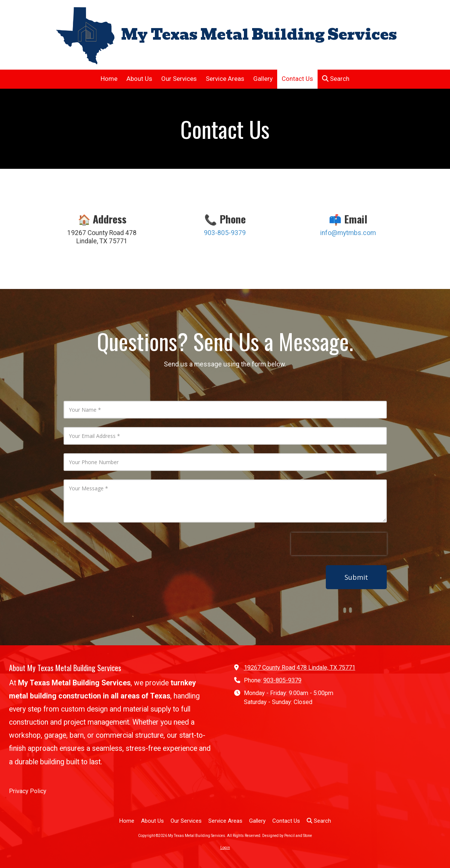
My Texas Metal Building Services (259, 34)
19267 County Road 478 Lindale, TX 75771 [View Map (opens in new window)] (300, 668)
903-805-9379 (282, 680)
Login (225, 848)
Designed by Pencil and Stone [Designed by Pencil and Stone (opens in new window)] (287, 836)
